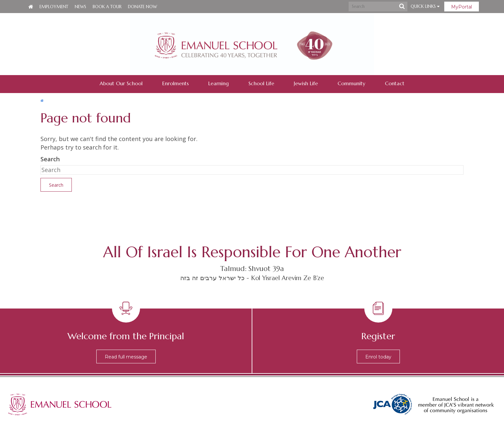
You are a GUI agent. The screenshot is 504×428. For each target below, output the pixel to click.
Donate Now (142, 7)
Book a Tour (107, 7)
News (80, 7)
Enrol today (378, 357)
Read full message (126, 357)
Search (50, 159)
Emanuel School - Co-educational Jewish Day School (252, 44)
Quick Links (425, 6)
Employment (54, 7)
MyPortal (462, 7)
